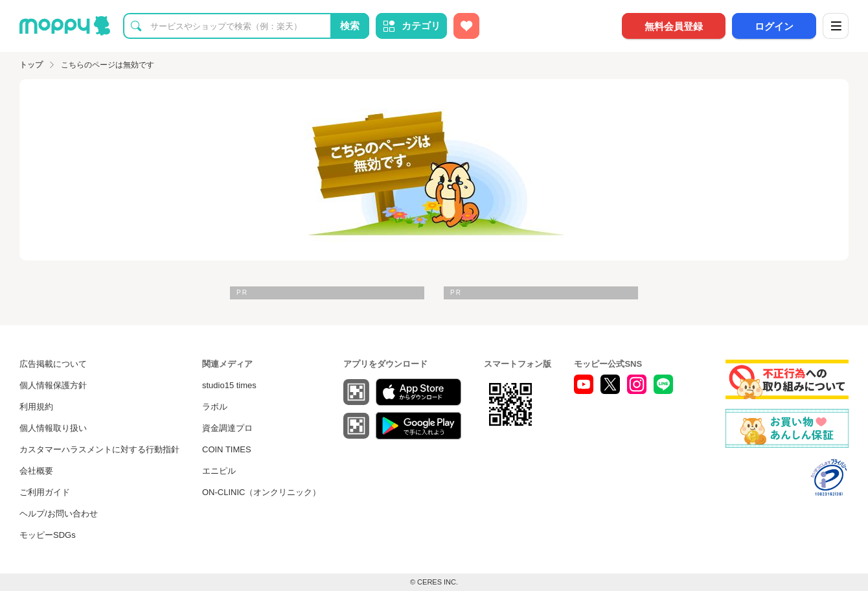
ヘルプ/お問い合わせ (59, 514)
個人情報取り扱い (53, 428)
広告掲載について (53, 364)
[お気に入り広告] (466, 26)
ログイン (774, 26)
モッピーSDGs (48, 535)
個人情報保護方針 (53, 385)
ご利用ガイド (45, 492)
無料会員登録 (674, 26)
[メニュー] (836, 26)
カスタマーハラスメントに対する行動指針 (99, 449)
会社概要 (36, 471)
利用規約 (36, 407)
